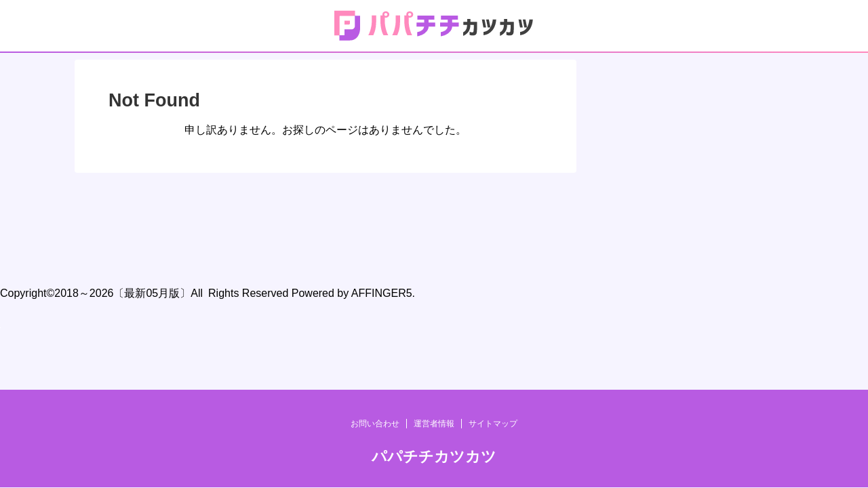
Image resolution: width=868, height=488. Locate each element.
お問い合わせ (375, 220)
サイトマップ (493, 220)
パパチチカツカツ (434, 253)
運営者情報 (434, 220)
